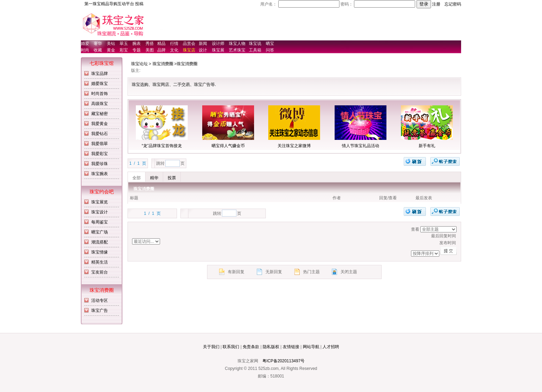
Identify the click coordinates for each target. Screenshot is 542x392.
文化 (174, 50)
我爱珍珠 (100, 164)
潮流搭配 (100, 242)
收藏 (98, 50)
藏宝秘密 (100, 114)
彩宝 (124, 50)
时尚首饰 (100, 94)
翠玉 (124, 44)
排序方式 (438, 229)
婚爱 (85, 44)
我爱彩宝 (100, 154)
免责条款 (251, 347)
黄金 (111, 50)
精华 (154, 178)
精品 (161, 44)
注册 (436, 4)
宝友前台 (100, 272)
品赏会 (189, 44)
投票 (172, 178)
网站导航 (311, 347)
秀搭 (150, 44)
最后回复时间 (356, 236)
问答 (270, 50)
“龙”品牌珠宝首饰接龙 (162, 146)
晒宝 (270, 44)
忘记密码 (453, 4)
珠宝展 (218, 50)
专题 (137, 50)
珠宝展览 (100, 202)
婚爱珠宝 (100, 84)
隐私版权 (271, 347)
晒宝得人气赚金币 (228, 146)
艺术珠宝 (237, 50)
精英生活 (100, 262)
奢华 (98, 44)
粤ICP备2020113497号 (284, 361)
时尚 (85, 50)
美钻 (111, 44)
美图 (150, 50)
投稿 (139, 4)
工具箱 (255, 50)
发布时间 (356, 243)
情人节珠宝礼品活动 (361, 146)
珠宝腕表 (100, 174)
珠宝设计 (100, 212)
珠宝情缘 (100, 252)
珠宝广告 (100, 310)
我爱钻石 (100, 134)
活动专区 (100, 300)
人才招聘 (331, 347)
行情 (174, 44)
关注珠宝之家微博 (294, 146)
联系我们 (231, 347)
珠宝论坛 (139, 64)
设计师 (218, 44)
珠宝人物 (237, 44)
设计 (203, 50)
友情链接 (291, 347)
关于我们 (211, 347)
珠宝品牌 (100, 74)
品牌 (161, 50)
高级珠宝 (100, 104)
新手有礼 (427, 146)
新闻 (203, 44)
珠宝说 (255, 44)
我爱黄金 (100, 124)
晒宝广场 (100, 232)
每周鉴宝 (100, 222)
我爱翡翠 (100, 144)
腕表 (137, 44)
